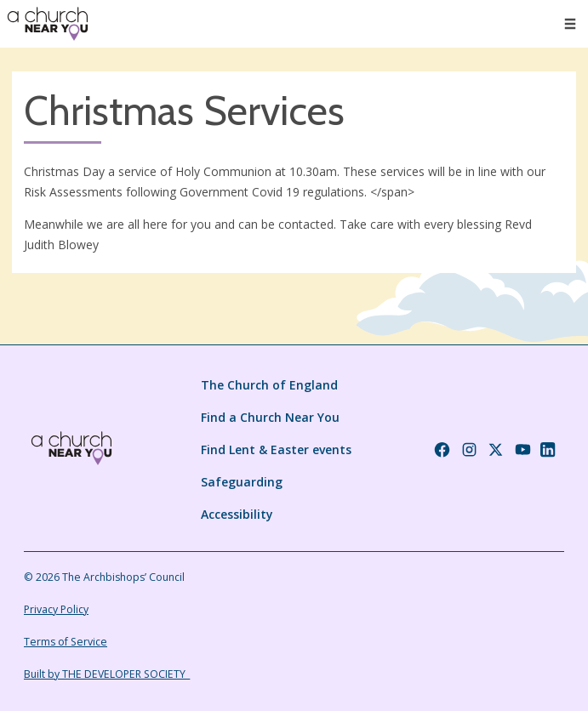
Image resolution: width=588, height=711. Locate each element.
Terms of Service (66, 642)
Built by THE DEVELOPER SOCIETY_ (107, 674)
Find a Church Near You (270, 417)
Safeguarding (242, 482)
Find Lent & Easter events (276, 449)
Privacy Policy (56, 609)
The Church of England (269, 385)
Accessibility (237, 514)
